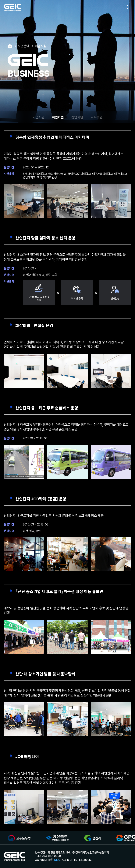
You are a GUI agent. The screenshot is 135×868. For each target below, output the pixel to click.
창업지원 (77, 117)
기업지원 (38, 117)
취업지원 (58, 117)
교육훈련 (97, 117)
